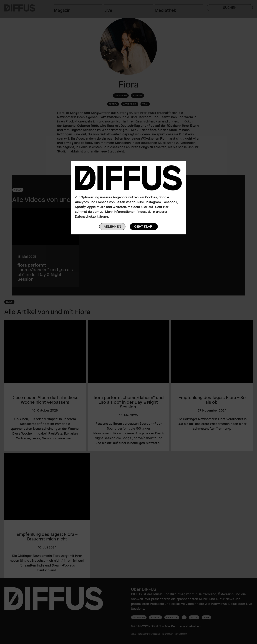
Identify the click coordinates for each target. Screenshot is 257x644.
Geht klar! (144, 227)
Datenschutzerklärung (91, 216)
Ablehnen (112, 227)
